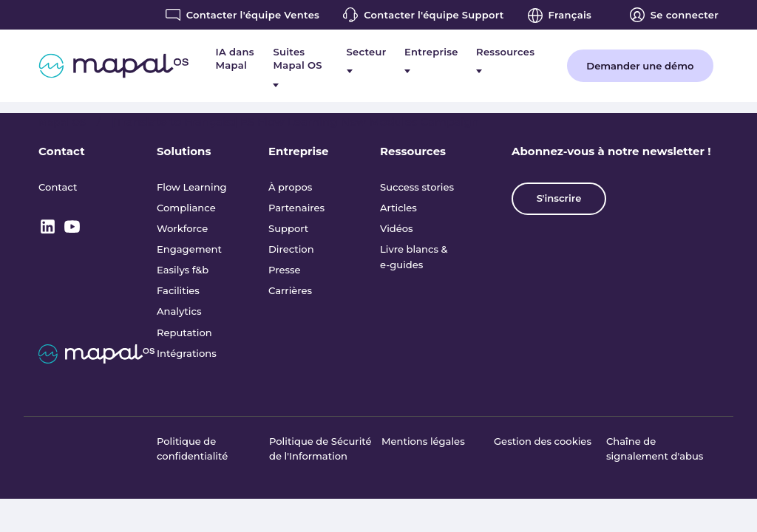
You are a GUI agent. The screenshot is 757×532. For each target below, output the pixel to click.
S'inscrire (559, 198)
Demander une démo (640, 66)
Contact (62, 151)
